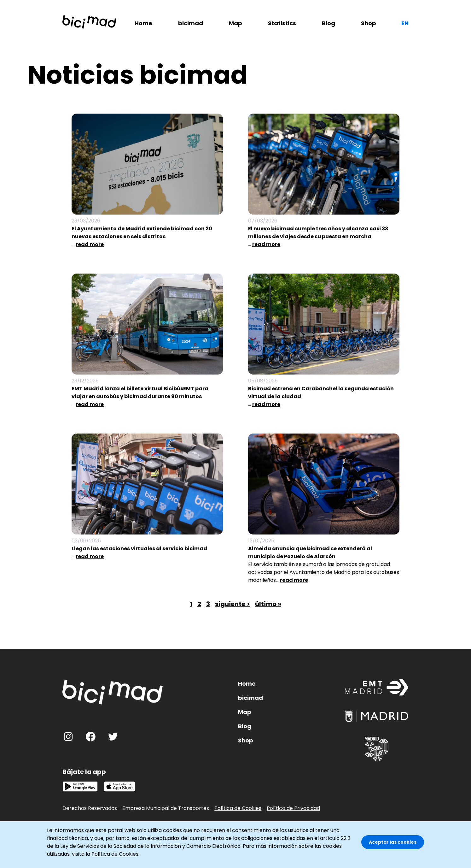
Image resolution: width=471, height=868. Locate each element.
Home (143, 23)
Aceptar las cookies (393, 843)
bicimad (191, 23)
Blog (329, 23)
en (405, 23)
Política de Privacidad (293, 808)
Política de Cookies (238, 808)
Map (235, 23)
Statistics (282, 23)
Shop (369, 23)
